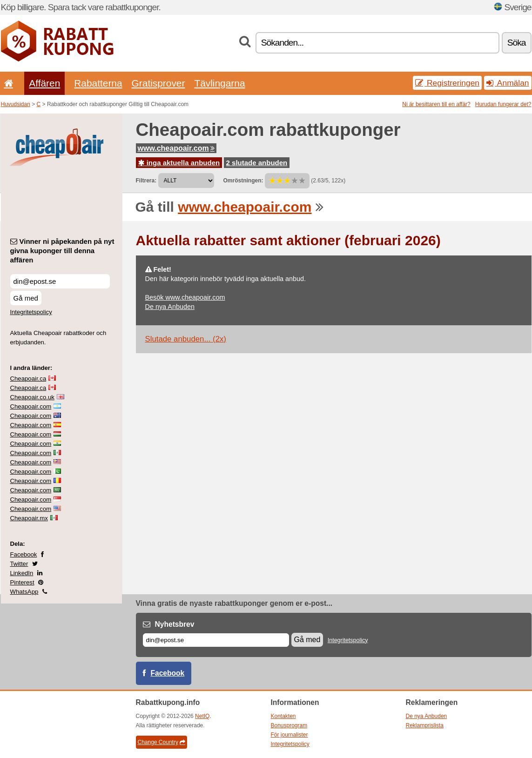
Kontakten (283, 716)
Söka (517, 43)
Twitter (19, 564)
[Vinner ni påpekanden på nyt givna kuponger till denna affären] (60, 281)
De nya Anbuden (170, 307)
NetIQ (202, 716)
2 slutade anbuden (257, 163)
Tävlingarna (219, 83)
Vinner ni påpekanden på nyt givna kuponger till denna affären (62, 251)
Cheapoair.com (31, 406)
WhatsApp (24, 592)
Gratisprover (158, 83)
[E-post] (216, 640)
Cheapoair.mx (29, 518)
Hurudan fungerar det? (503, 104)
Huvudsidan (16, 104)
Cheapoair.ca (28, 379)
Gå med (26, 298)
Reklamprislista (425, 725)
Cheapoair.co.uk (32, 397)
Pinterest (22, 582)
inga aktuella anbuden (179, 163)
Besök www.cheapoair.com (185, 297)
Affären (44, 83)
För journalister (290, 735)
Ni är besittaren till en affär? (436, 104)
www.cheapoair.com (176, 148)
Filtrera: (146, 181)
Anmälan (508, 83)
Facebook (24, 554)
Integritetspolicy (31, 312)
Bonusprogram (289, 725)
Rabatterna (98, 83)
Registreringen (447, 83)
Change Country (162, 742)
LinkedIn (22, 573)
